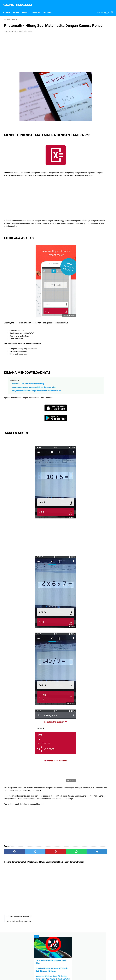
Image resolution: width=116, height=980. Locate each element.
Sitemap (80, 972)
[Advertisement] (40, 54)
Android (27, 9)
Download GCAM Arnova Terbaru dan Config (28, 395)
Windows (37, 9)
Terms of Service (69, 972)
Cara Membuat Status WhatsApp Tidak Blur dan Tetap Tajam (34, 398)
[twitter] (26, 865)
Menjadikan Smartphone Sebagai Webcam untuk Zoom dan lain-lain (37, 402)
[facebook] (11, 865)
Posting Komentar (26, 34)
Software (49, 9)
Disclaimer (57, 972)
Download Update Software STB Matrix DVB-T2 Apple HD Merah (98, 47)
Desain (17, 9)
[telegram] (69, 865)
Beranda (8, 9)
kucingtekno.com (19, 3)
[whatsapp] (54, 865)
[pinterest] (40, 865)
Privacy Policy (47, 972)
